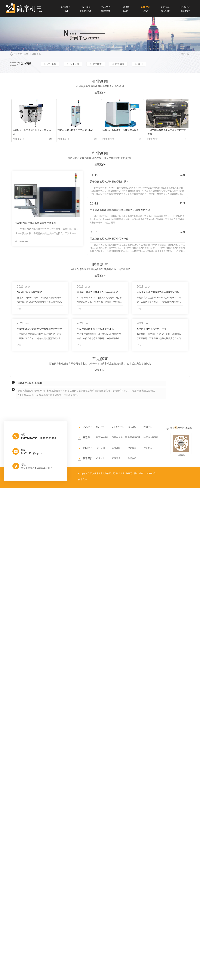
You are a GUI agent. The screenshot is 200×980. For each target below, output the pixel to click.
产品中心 (106, 9)
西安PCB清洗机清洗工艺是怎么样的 (76, 130)
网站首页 (66, 9)
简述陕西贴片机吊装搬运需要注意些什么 (37, 222)
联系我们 (185, 9)
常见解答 (97, 64)
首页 (26, 54)
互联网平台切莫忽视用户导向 (151, 328)
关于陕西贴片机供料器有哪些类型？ (109, 180)
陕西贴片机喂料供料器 (135, 436)
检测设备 (148, 426)
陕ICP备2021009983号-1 (146, 472)
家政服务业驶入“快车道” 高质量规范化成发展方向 (160, 291)
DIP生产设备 (118, 426)
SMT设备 (86, 9)
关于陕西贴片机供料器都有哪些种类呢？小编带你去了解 (120, 209)
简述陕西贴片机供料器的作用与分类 (109, 238)
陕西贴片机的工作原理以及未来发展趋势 (32, 131)
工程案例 (126, 9)
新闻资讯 (146, 9)
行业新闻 (74, 64)
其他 (140, 64)
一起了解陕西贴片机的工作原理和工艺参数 (167, 131)
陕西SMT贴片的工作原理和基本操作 (121, 130)
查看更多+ (100, 93)
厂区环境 (116, 457)
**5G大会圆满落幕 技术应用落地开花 (95, 328)
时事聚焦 (120, 64)
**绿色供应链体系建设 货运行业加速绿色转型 (39, 328)
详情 (19, 308)
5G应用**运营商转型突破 (29, 291)
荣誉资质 (132, 457)
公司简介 (165, 9)
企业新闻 (52, 64)
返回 (185, 54)
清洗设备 (132, 426)
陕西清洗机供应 (151, 436)
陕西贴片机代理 (119, 436)
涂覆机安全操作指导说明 (30, 382)
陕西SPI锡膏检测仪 (104, 436)
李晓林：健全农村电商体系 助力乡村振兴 (97, 291)
